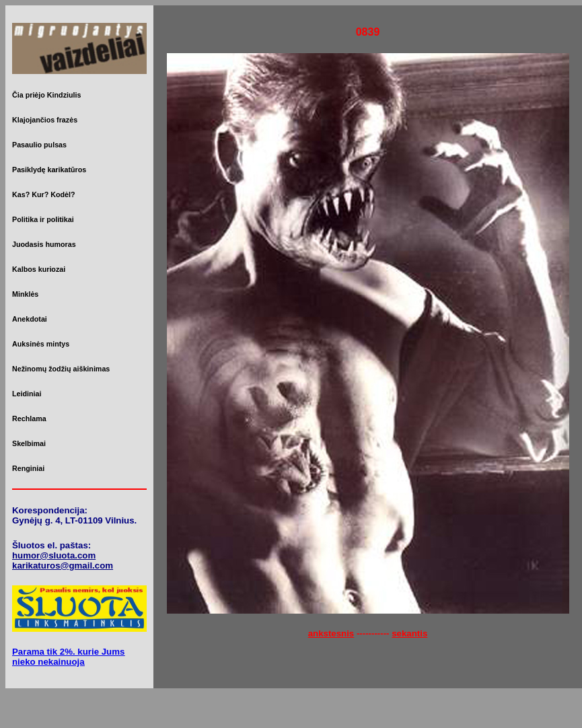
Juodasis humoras (44, 244)
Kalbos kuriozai (39, 269)
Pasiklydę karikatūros (49, 170)
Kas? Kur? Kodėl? (44, 194)
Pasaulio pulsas (39, 145)
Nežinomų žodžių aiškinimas (61, 369)
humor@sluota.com (54, 555)
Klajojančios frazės (45, 120)
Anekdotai (30, 319)
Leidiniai (27, 394)
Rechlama (29, 418)
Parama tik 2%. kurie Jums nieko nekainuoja (68, 657)
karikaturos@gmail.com (63, 566)
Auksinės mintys (41, 344)
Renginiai (28, 468)
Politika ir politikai (43, 219)
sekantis (409, 633)
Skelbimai (29, 443)
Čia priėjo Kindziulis (46, 95)
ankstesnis (331, 633)
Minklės (25, 294)
